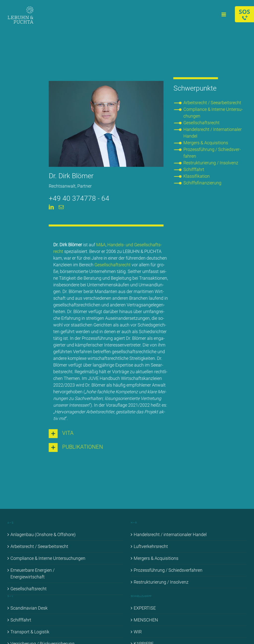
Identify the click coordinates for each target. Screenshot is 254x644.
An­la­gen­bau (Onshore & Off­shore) (43, 534)
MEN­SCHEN (146, 620)
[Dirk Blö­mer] (106, 83)
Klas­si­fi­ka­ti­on (197, 176)
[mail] (61, 207)
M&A (100, 245)
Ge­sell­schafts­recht (112, 265)
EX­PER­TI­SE (145, 608)
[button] (106, 434)
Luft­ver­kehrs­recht (151, 546)
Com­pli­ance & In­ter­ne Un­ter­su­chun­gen (48, 558)
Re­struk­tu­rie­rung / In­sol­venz (211, 163)
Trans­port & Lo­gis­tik (30, 632)
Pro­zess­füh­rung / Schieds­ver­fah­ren (168, 570)
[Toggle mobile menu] (224, 14)
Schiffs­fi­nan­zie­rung (203, 183)
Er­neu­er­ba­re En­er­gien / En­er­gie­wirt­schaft (32, 573)
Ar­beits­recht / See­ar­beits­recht (213, 103)
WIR (138, 632)
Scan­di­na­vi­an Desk (29, 608)
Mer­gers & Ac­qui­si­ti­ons (206, 143)
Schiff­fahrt (194, 169)
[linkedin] (51, 207)
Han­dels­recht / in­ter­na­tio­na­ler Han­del (170, 534)
